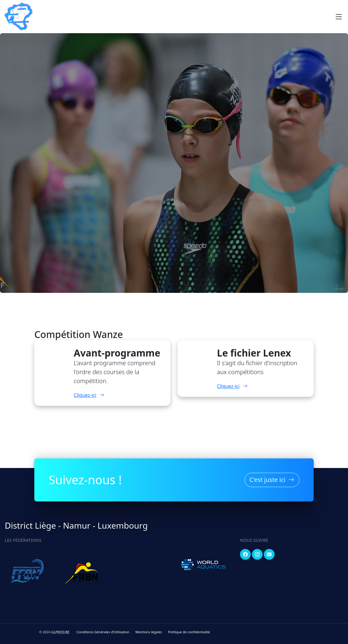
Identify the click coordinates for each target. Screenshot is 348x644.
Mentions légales (149, 632)
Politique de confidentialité (189, 632)
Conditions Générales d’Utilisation (103, 632)
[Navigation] (339, 17)
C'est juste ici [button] (272, 479)
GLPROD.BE (60, 632)
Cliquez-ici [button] (89, 395)
